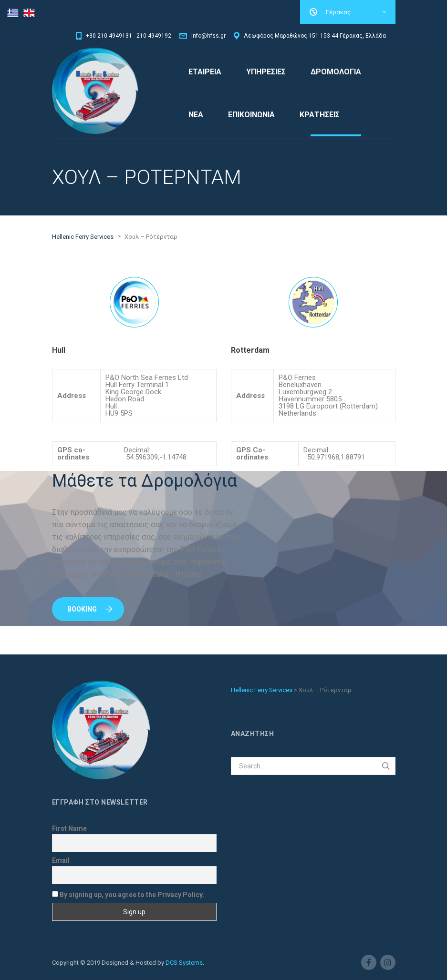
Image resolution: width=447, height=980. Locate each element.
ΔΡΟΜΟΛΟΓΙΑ (336, 72)
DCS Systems (184, 963)
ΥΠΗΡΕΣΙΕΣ (266, 72)
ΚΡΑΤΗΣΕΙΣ (320, 115)
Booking (90, 609)
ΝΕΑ (196, 115)
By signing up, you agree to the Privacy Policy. (128, 894)
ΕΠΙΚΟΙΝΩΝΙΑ (251, 115)
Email (61, 860)
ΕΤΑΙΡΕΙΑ (205, 72)
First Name (69, 828)
